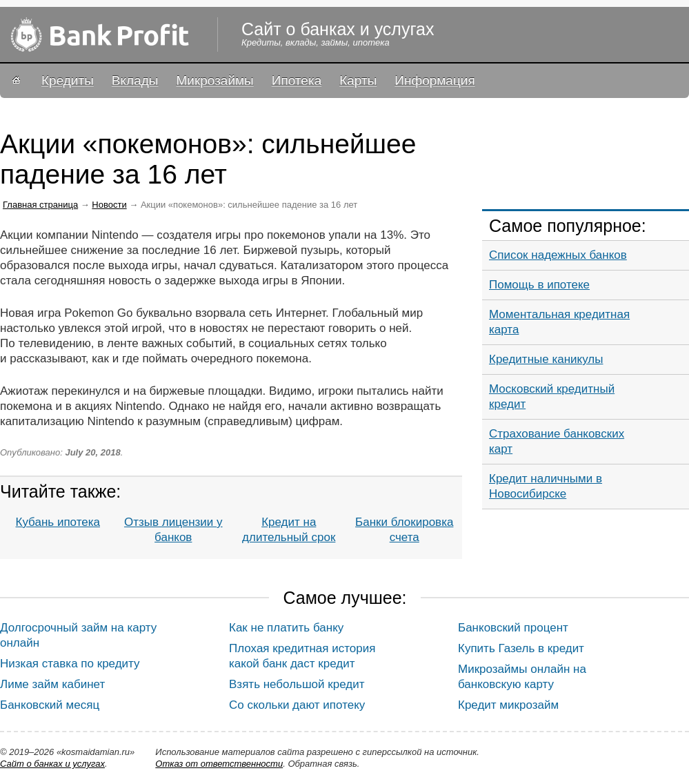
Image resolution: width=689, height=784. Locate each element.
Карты (358, 80)
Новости (109, 205)
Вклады (135, 80)
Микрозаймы (214, 80)
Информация (435, 80)
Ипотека (297, 80)
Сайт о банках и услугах (52, 764)
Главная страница (40, 205)
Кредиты (68, 80)
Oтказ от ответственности (219, 764)
